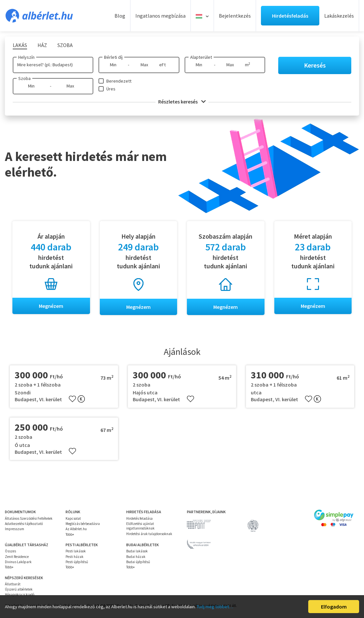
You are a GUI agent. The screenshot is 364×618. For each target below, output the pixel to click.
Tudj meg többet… (215, 607)
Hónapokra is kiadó (20, 595)
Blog (120, 16)
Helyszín (26, 57)
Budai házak (136, 557)
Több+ (70, 534)
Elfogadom (334, 607)
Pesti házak (75, 557)
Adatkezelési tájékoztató (24, 524)
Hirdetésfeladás (290, 16)
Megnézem (51, 306)
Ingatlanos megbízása (160, 16)
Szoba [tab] (65, 45)
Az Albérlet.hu (76, 529)
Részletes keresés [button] (182, 102)
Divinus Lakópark (18, 562)
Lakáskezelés (339, 16)
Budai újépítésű (138, 562)
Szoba (24, 78)
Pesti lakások (76, 551)
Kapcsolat (73, 518)
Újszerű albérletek (19, 589)
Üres (111, 89)
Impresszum (15, 529)
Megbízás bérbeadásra (83, 524)
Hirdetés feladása (139, 518)
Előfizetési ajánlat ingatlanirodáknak (140, 526)
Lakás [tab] (20, 45)
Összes (10, 551)
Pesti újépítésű (77, 562)
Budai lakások (137, 551)
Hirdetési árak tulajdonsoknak (149, 534)
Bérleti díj (113, 57)
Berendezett (119, 81)
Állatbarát (13, 584)
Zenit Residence (17, 557)
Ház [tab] (42, 45)
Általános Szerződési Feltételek (29, 518)
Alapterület (201, 57)
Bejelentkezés (235, 16)
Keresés (315, 65)
